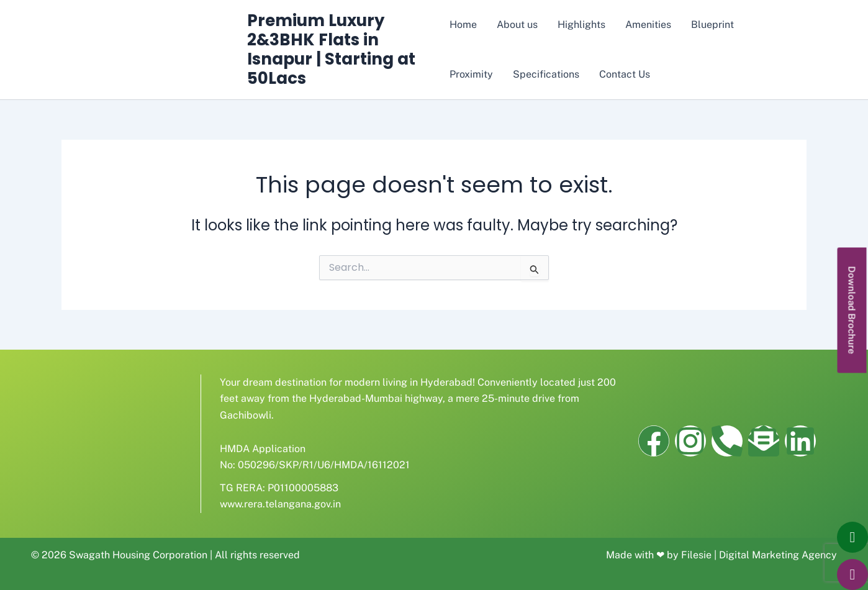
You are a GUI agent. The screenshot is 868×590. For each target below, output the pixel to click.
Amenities (648, 25)
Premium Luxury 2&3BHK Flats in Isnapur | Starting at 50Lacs (331, 50)
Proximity (471, 74)
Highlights (581, 25)
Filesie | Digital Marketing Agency (759, 555)
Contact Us (625, 74)
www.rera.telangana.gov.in (280, 504)
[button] (852, 310)
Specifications (546, 74)
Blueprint (712, 25)
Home (463, 25)
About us (517, 25)
